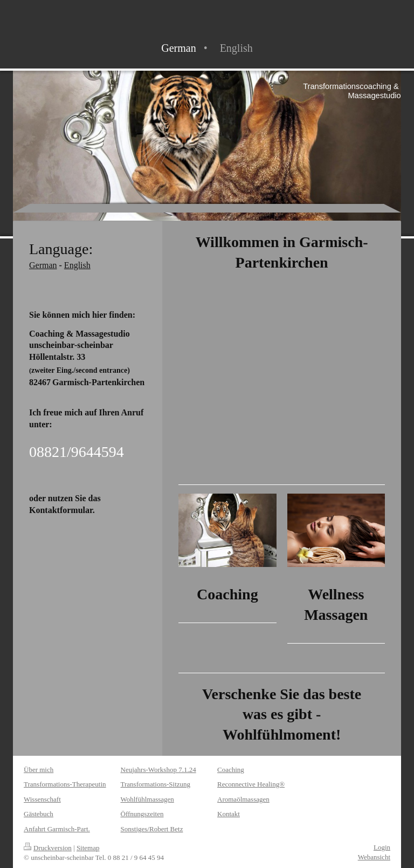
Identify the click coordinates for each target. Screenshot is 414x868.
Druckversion (48, 848)
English (77, 265)
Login (382, 847)
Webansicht (374, 857)
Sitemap (88, 848)
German (43, 265)
